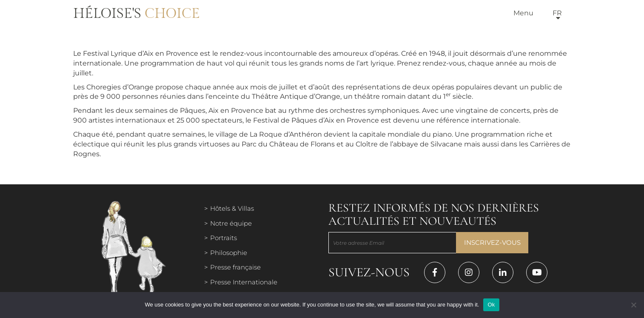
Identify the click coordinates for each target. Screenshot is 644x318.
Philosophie (229, 253)
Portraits (224, 238)
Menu (523, 13)
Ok (491, 305)
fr (557, 13)
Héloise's (137, 14)
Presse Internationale (244, 282)
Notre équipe (231, 223)
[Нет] (633, 305)
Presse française (235, 267)
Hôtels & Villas (232, 208)
